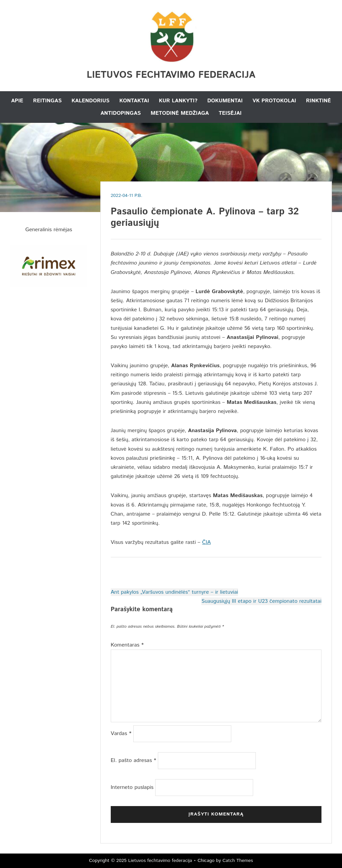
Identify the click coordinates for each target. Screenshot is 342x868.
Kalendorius (90, 101)
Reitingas (47, 101)
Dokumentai (225, 101)
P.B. (139, 196)
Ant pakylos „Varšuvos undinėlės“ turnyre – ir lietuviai (175, 592)
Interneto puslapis (132, 787)
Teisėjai (230, 113)
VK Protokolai (274, 101)
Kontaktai (134, 101)
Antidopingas (121, 113)
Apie (17, 101)
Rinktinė (318, 101)
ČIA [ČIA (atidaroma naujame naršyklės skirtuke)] (206, 542)
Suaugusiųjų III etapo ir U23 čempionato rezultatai (261, 601)
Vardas (121, 734)
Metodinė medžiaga (180, 113)
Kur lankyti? (178, 101)
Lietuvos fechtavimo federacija (171, 75)
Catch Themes (238, 861)
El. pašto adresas (133, 760)
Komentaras (127, 645)
